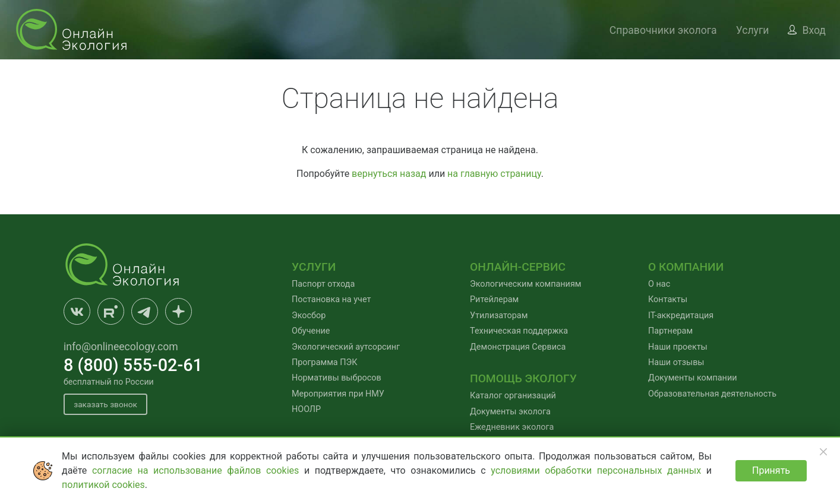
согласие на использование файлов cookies (198, 470)
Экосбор (309, 316)
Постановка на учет (331, 299)
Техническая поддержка (519, 331)
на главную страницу (494, 174)
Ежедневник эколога (512, 427)
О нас (659, 284)
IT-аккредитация (681, 316)
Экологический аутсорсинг (346, 347)
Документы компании (692, 378)
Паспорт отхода (323, 284)
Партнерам (670, 331)
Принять (771, 470)
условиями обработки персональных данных (599, 470)
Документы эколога (510, 412)
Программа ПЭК (324, 362)
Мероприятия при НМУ (338, 394)
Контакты (668, 299)
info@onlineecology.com (121, 347)
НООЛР (306, 409)
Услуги (753, 30)
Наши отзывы (676, 362)
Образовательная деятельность (712, 394)
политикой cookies (103, 485)
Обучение (311, 331)
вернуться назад (389, 174)
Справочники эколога (663, 30)
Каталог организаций (513, 396)
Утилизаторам (499, 316)
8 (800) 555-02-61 (133, 365)
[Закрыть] (823, 452)
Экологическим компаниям (525, 284)
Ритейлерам (494, 299)
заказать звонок (108, 405)
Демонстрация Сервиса (518, 347)
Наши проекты (678, 347)
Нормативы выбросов (337, 378)
